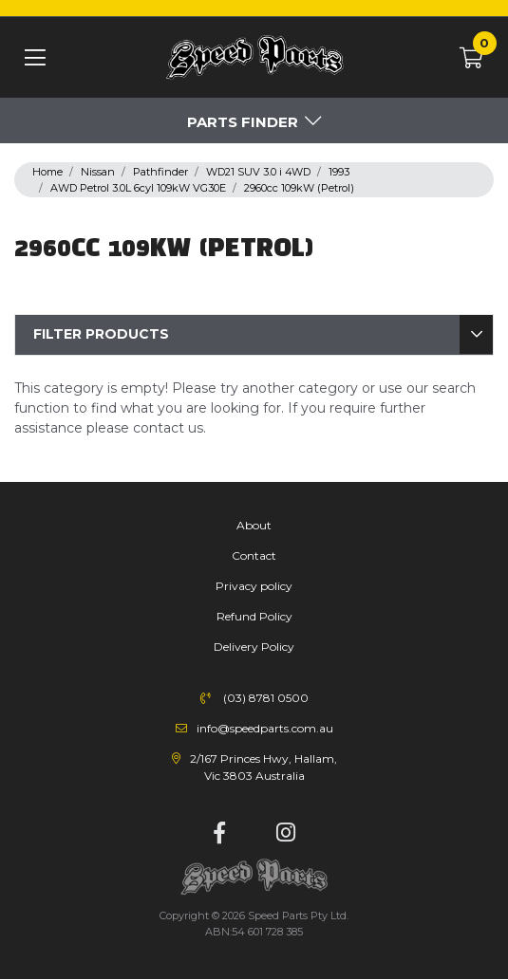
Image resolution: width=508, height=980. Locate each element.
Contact (254, 555)
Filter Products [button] (101, 334)
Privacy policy (254, 586)
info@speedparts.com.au (265, 728)
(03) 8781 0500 (266, 698)
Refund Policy (254, 616)
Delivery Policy (254, 647)
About (254, 525)
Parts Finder (243, 122)
